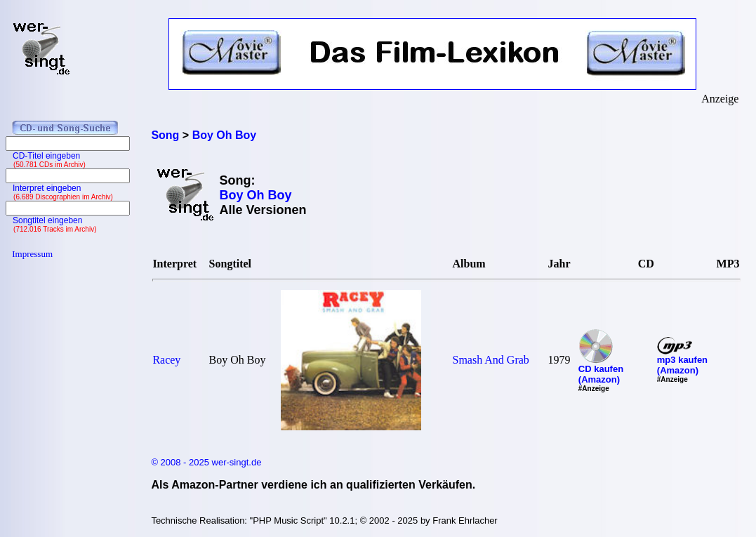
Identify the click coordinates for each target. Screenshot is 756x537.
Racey (166, 360)
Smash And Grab (491, 360)
